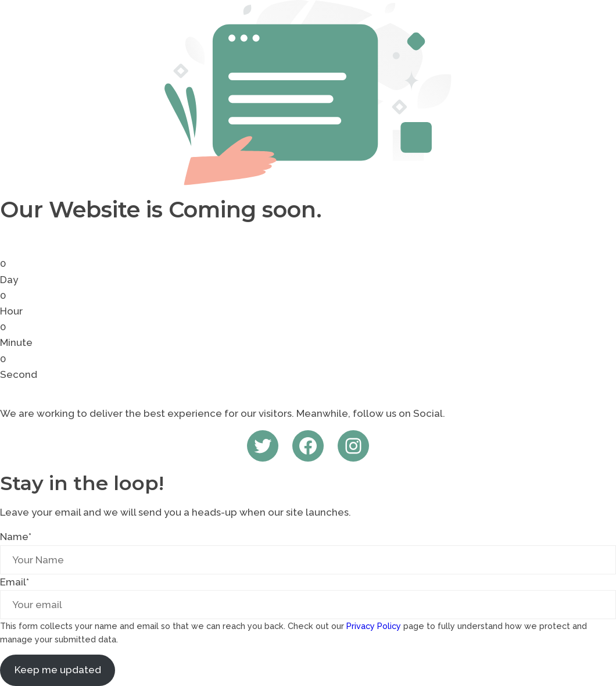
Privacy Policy (374, 626)
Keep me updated (58, 670)
